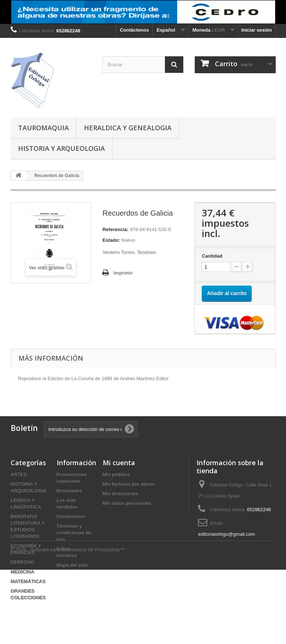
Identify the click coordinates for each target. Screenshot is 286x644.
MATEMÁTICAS (28, 581)
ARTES (19, 475)
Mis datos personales (127, 503)
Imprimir (123, 273)
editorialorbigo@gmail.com (226, 534)
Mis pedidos (116, 475)
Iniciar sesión (256, 30)
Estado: (111, 240)
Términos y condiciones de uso (74, 533)
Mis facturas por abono (129, 484)
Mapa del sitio (73, 565)
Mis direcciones (121, 494)
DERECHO (23, 562)
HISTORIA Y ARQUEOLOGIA (61, 148)
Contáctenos (135, 30)
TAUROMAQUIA (43, 128)
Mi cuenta (119, 463)
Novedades (69, 491)
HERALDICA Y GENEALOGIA (128, 128)
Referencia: (115, 229)
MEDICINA (22, 572)
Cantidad (212, 256)
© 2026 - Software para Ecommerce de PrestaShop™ (68, 624)
